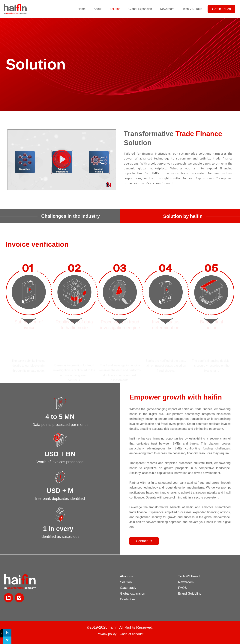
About (97, 9)
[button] (62, 160)
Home (82, 9)
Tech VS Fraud (192, 9)
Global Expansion (140, 9)
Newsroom (167, 9)
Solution (115, 9)
